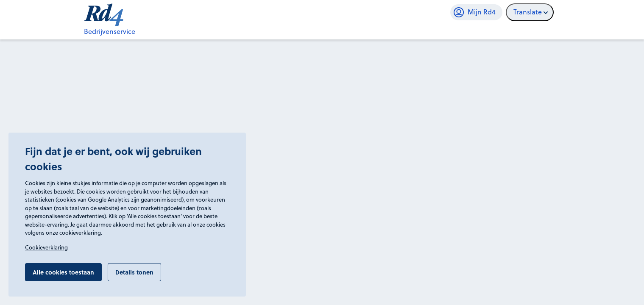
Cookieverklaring (46, 247)
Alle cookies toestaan (63, 272)
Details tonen (134, 272)
